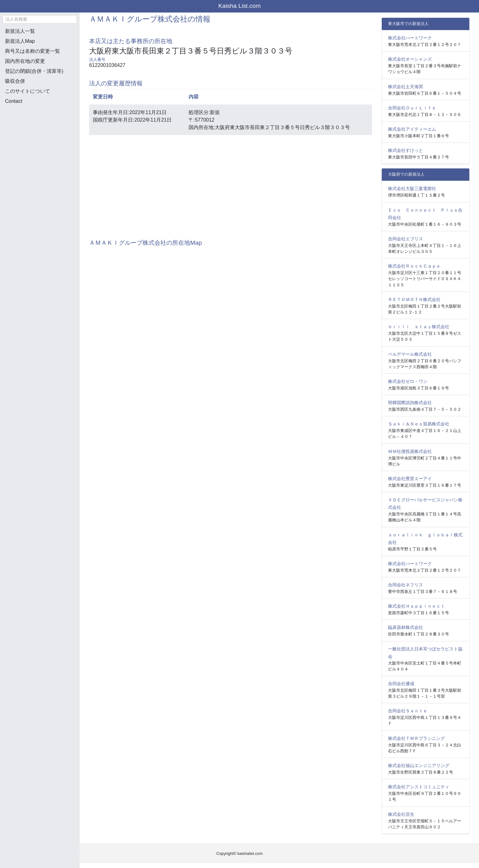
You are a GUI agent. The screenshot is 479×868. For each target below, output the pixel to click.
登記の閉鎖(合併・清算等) (34, 71)
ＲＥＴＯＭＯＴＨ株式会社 (414, 299)
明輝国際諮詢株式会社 (410, 403)
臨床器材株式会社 (406, 627)
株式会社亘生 (401, 814)
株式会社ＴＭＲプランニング (416, 738)
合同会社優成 (401, 684)
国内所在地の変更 (25, 61)
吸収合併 (15, 81)
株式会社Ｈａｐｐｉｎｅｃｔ (416, 606)
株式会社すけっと (406, 150)
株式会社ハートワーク (410, 38)
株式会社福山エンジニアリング (419, 765)
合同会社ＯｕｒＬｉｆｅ (412, 108)
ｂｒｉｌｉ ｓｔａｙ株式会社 (419, 327)
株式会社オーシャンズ (410, 59)
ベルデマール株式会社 (410, 354)
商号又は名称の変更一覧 (33, 51)
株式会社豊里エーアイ (410, 479)
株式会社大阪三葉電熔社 (412, 188)
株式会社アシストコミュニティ (419, 787)
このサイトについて (28, 91)
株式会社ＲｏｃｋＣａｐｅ (414, 266)
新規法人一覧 (20, 31)
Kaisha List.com (239, 6)
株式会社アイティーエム (412, 129)
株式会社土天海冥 (406, 87)
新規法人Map (20, 41)
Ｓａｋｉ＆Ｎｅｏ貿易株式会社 (419, 424)
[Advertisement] (40, 143)
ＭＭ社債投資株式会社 (410, 451)
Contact (14, 101)
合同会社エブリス (406, 239)
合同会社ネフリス (406, 585)
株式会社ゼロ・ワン (408, 381)
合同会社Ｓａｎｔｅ (408, 711)
